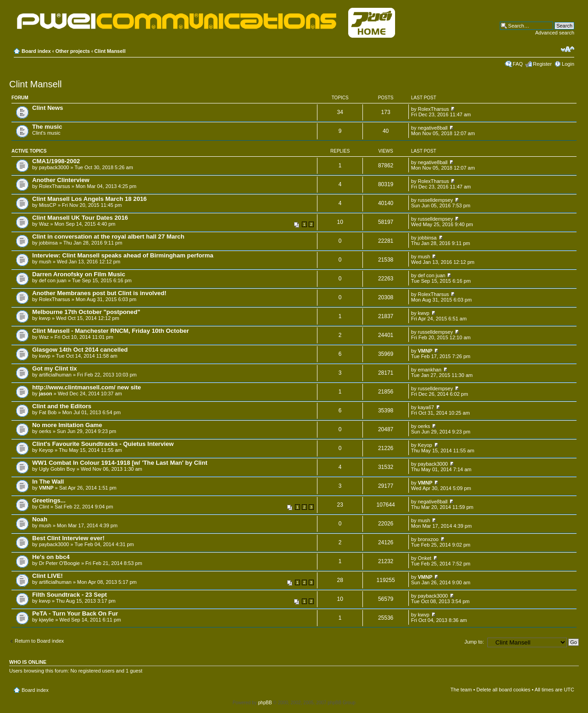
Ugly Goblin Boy (57, 469)
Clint (44, 507)
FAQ (518, 64)
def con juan (53, 280)
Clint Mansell (110, 51)
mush (45, 262)
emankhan (429, 370)
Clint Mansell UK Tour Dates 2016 (80, 218)
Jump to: (474, 642)
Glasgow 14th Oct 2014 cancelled (80, 350)
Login (568, 64)
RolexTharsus (433, 109)
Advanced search (555, 33)
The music (47, 127)
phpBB (265, 703)
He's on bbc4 (51, 557)
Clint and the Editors (62, 406)
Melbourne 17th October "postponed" (86, 312)
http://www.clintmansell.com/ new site (87, 387)
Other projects (72, 51)
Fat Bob (48, 412)
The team (461, 690)
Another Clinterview (61, 180)
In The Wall (48, 482)
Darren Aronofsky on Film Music (79, 274)
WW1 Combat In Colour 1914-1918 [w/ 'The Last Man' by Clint (120, 463)
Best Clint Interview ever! (68, 538)
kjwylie (46, 620)
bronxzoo (428, 539)
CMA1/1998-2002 (56, 161)
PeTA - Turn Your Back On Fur (75, 613)
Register (542, 64)
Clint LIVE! (48, 576)
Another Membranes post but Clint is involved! (99, 293)
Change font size (568, 49)
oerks (45, 431)
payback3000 (54, 167)
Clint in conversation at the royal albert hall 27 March (108, 237)
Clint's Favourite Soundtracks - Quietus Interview (103, 444)
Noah (40, 519)
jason (46, 394)
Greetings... (49, 500)
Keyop (46, 450)
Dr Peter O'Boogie (59, 563)
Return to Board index (39, 641)
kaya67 (426, 407)
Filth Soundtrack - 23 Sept (70, 595)
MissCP (48, 205)
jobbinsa (48, 243)
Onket (424, 558)
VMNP (425, 351)
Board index (36, 51)
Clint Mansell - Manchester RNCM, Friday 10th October (110, 331)
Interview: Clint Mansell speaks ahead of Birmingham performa (123, 255)
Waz (44, 224)
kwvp (45, 318)
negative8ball (433, 128)
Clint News (48, 108)
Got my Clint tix (54, 368)
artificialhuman (55, 375)
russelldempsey (435, 200)
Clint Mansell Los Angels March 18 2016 (89, 199)
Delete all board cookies (503, 690)
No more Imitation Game (67, 425)
